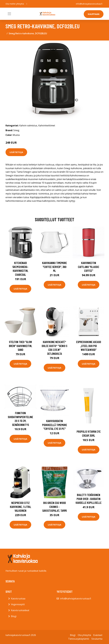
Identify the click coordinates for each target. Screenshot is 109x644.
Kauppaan (94, 14)
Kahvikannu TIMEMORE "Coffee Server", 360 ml (54, 267)
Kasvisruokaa (18, 599)
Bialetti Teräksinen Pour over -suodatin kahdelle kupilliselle (89, 499)
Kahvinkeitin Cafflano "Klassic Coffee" (89, 267)
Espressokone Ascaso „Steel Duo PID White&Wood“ (89, 346)
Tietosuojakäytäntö (79, 639)
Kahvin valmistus (28, 125)
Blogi (14, 616)
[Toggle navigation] (9, 14)
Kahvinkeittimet (47, 125)
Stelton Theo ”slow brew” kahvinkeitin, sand (21, 346)
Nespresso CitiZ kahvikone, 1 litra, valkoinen (21, 507)
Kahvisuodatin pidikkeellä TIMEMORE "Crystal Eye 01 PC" (55, 425)
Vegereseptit (18, 604)
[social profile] (27, 4)
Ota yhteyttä (84, 635)
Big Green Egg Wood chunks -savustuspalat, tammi (55, 507)
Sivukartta (97, 639)
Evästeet (98, 635)
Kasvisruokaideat (20, 610)
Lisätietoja (16, 152)
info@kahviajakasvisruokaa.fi (89, 4)
